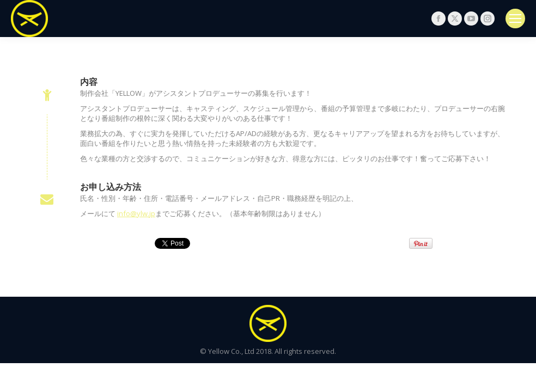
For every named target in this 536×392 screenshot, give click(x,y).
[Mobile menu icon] (515, 19)
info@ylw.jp (136, 213)
